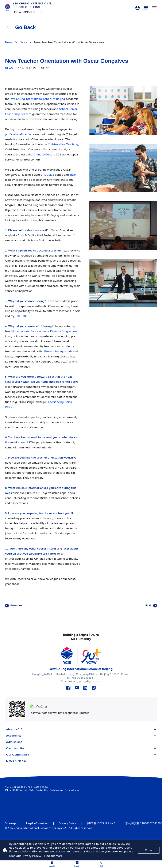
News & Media (81, 761)
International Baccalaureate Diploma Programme (45, 331)
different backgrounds (58, 351)
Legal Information (37, 823)
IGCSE (48, 175)
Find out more (54, 856)
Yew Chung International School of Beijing (32, 5)
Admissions (81, 742)
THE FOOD (22, 316)
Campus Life (81, 748)
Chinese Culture (45, 154)
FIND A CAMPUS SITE (26, 12)
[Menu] (154, 8)
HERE (15, 790)
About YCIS (81, 729)
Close (149, 850)
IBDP (73, 175)
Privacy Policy (67, 823)
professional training (19, 134)
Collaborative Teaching (63, 144)
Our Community (81, 755)
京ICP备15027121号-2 (101, 823)
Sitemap (10, 823)
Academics (81, 736)
